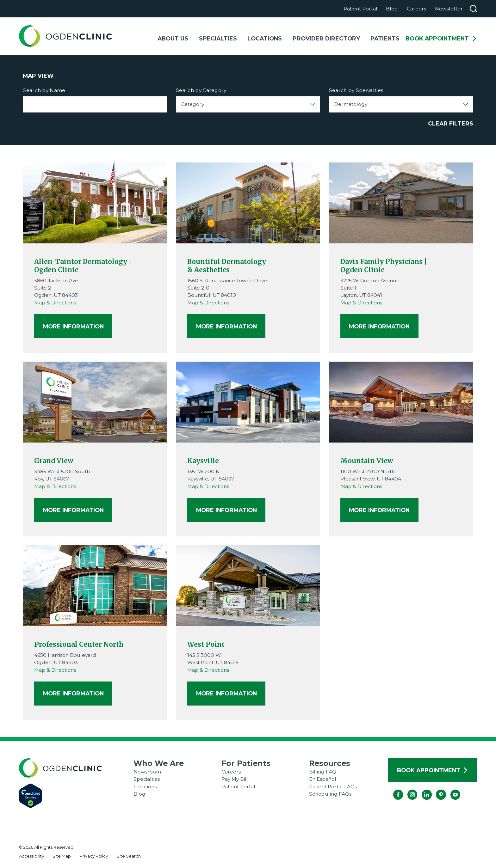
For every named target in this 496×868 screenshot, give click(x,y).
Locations (145, 787)
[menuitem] (31, 856)
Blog (392, 9)
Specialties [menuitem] (218, 38)
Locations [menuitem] (265, 38)
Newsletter (449, 9)
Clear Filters (451, 124)
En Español (323, 779)
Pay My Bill (235, 779)
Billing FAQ (323, 772)
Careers (416, 9)
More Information (73, 326)
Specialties (147, 779)
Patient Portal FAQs (333, 787)
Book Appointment (441, 39)
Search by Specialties (356, 90)
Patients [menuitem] (385, 38)
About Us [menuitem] (173, 38)
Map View (38, 76)
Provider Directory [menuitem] (326, 38)
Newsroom (147, 772)
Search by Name (44, 90)
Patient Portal (360, 9)
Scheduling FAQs (330, 794)
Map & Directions (55, 303)
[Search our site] (473, 9)
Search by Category (201, 90)
